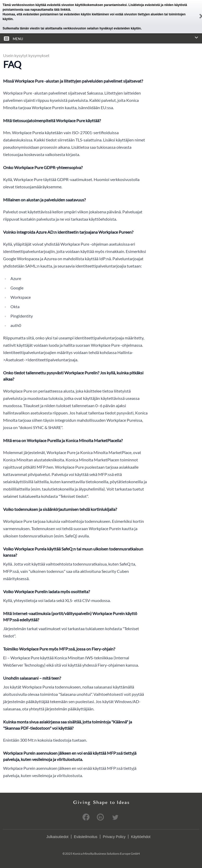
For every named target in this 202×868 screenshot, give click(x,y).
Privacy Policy (114, 837)
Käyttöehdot (141, 837)
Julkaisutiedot (57, 837)
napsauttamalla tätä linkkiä (50, 10)
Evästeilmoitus (86, 837)
